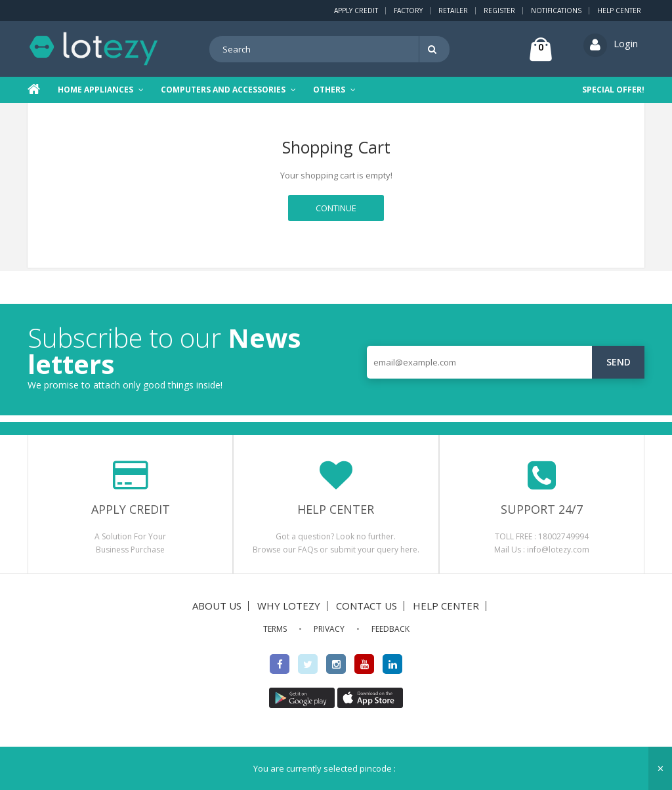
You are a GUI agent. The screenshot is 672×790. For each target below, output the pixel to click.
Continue (336, 208)
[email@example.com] (506, 362)
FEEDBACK (390, 628)
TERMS (275, 628)
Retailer (453, 10)
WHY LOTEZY (289, 605)
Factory (408, 10)
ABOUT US (217, 605)
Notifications (556, 10)
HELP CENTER (446, 605)
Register (499, 10)
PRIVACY (329, 628)
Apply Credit (356, 10)
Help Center (619, 10)
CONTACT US (367, 605)
